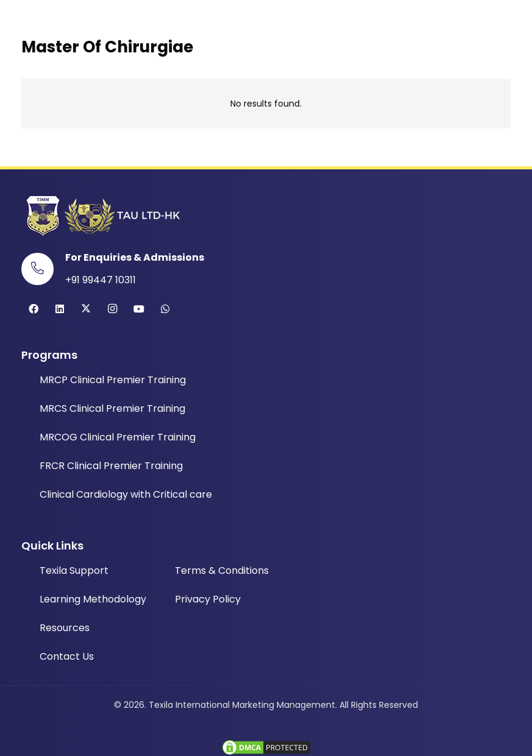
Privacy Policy (208, 599)
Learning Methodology (93, 599)
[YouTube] (139, 309)
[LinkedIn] (60, 309)
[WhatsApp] (165, 309)
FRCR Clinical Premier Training (111, 466)
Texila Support (74, 571)
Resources (65, 628)
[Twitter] (86, 309)
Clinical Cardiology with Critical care (126, 494)
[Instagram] (113, 309)
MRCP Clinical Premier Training (113, 380)
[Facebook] (34, 309)
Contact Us (67, 656)
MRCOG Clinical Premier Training (118, 437)
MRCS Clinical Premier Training (112, 408)
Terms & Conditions (222, 571)
